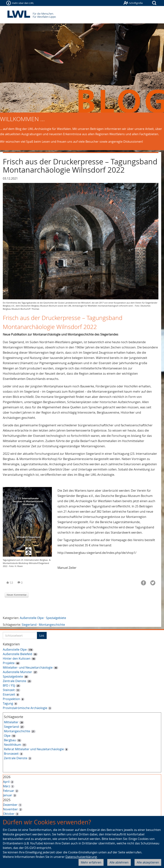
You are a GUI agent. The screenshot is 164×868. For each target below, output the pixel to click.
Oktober (9, 814)
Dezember (10, 805)
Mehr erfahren (91, 862)
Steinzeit (9, 690)
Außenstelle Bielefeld (17, 654)
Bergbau (10, 740)
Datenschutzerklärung (81, 857)
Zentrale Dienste (14, 681)
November (10, 809)
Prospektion (11, 699)
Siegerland (29, 625)
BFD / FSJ (9, 685)
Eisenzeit (9, 694)
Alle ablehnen (119, 862)
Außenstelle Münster (17, 672)
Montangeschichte (52, 625)
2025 (7, 800)
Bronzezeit (11, 754)
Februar (9, 791)
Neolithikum (13, 745)
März (6, 786)
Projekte (9, 663)
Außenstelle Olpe (32, 618)
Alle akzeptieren (148, 862)
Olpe (7, 736)
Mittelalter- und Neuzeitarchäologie (28, 667)
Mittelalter (11, 722)
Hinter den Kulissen (17, 658)
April (6, 782)
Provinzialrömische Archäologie (25, 708)
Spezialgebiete (56, 618)
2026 (7, 777)
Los (42, 635)
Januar (8, 795)
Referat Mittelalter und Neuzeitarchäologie (34, 749)
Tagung (8, 703)
